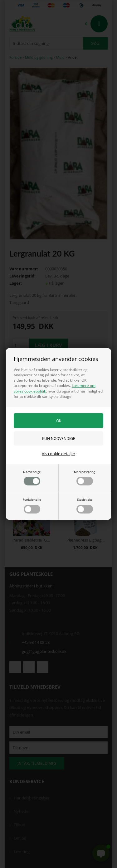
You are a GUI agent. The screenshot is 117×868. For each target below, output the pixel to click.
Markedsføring (85, 478)
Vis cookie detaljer (58, 454)
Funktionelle (32, 505)
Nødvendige (32, 478)
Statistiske (85, 505)
